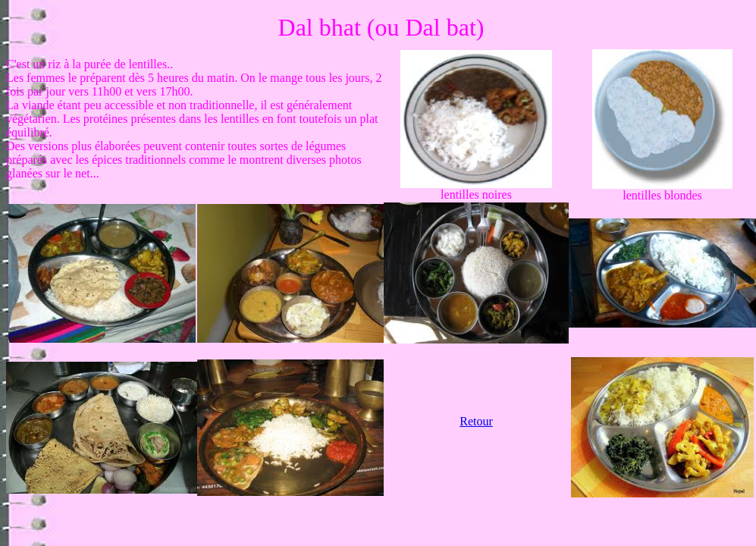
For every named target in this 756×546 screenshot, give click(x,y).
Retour (476, 421)
